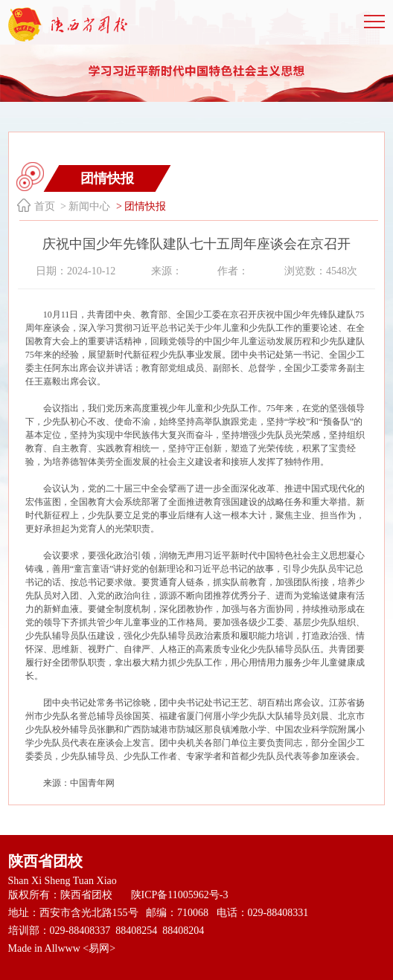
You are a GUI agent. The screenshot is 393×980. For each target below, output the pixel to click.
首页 (45, 206)
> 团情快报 (140, 206)
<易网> (99, 948)
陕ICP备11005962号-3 (180, 895)
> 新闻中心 (84, 206)
